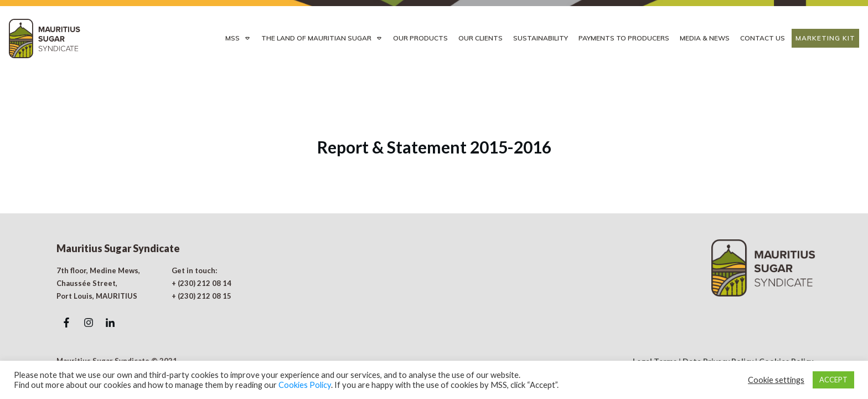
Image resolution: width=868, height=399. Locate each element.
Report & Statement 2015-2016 (434, 129)
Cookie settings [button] (776, 380)
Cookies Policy (305, 385)
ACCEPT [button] (833, 380)
